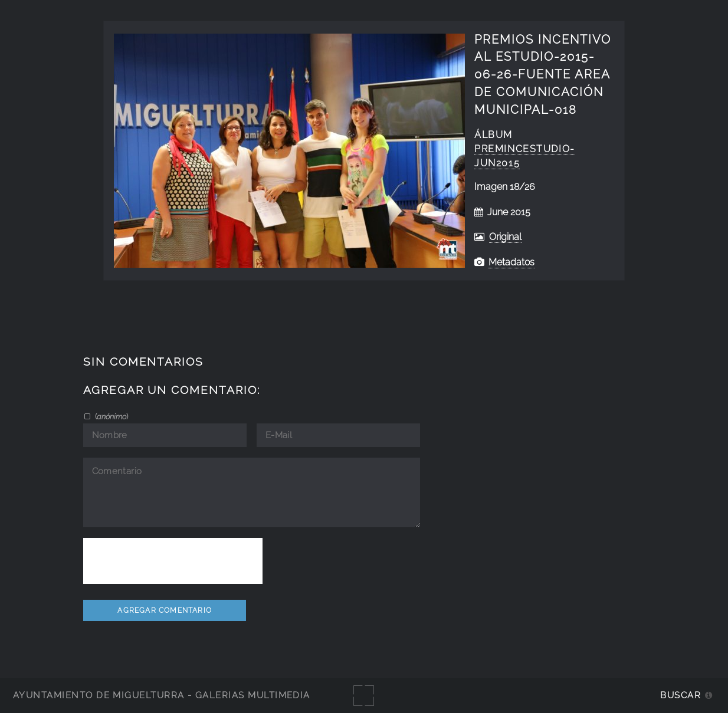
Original (505, 237)
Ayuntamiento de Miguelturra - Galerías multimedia (162, 695)
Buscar (681, 695)
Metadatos (511, 262)
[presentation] (173, 561)
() (111, 416)
